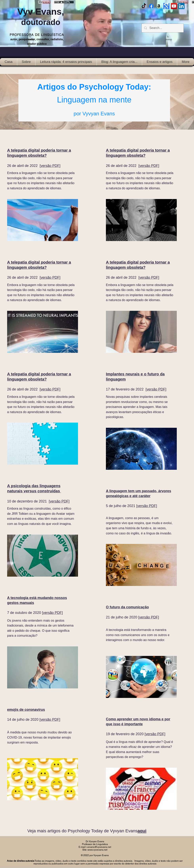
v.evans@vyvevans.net (99, 847)
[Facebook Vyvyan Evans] (151, 6)
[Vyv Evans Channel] (174, 6)
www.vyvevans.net (97, 850)
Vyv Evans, (41, 17)
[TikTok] (144, 6)
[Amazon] (159, 6)
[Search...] (162, 28)
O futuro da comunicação (127, 607)
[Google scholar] (166, 6)
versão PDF (50, 166)
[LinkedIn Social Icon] (181, 6)
